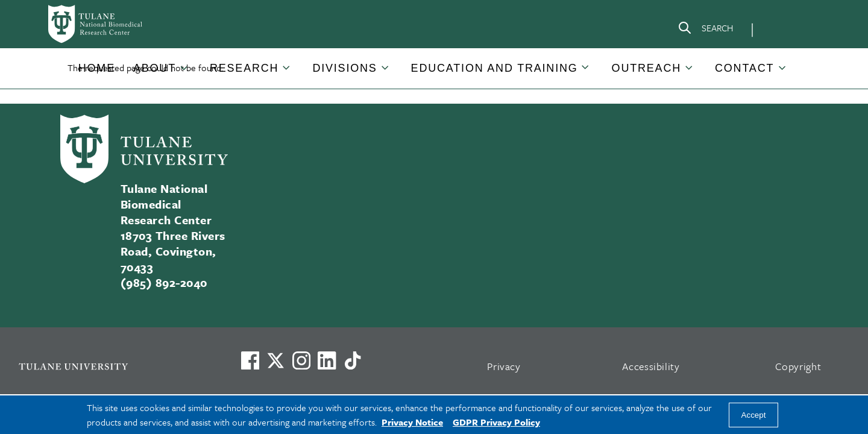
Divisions (344, 68)
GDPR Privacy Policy (496, 422)
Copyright (798, 366)
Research (244, 68)
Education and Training (495, 68)
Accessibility (651, 366)
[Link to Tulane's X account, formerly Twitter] (275, 360)
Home (97, 68)
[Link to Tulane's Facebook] (301, 360)
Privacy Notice (412, 422)
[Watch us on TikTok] (353, 360)
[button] (97, 68)
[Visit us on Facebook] (250, 360)
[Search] (705, 30)
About (155, 68)
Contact (744, 68)
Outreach (646, 68)
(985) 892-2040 (164, 282)
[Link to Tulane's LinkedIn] (327, 360)
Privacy (504, 366)
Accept (754, 415)
